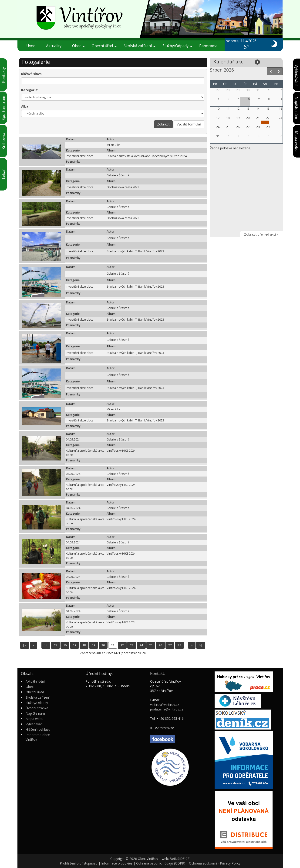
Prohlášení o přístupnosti (79, 863)
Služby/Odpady (177, 46)
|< (25, 645)
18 (84, 645)
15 (55, 645)
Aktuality (54, 46)
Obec (78, 46)
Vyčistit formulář (189, 124)
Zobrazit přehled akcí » (261, 234)
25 (151, 645)
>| (201, 645)
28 (179, 645)
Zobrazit (163, 124)
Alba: (25, 106)
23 (132, 645)
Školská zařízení (140, 46)
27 (170, 645)
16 (65, 645)
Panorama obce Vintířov (38, 737)
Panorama (208, 46)
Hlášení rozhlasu (38, 729)
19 (94, 645)
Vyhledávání (34, 724)
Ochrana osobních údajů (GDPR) (161, 863)
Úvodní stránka (37, 708)
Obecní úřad (104, 46)
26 (160, 645)
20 (103, 645)
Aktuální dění (35, 681)
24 (141, 645)
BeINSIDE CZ (180, 859)
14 (46, 645)
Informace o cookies (117, 863)
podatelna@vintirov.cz (167, 709)
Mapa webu (34, 719)
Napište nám (35, 713)
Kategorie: (30, 90)
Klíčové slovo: (32, 74)
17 (74, 645)
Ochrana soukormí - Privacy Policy (215, 863)
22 (122, 645)
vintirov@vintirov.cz (165, 705)
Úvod (31, 46)
